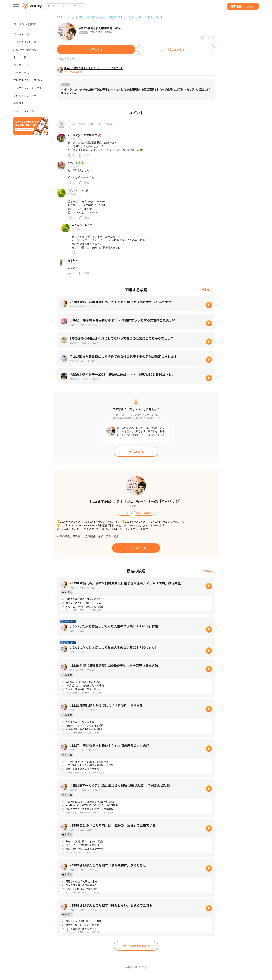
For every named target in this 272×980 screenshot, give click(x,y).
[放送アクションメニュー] (213, 37)
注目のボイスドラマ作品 (28, 80)
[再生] (209, 305)
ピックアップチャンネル (28, 88)
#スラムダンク (66, 59)
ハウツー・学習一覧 (25, 50)
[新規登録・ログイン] (243, 6)
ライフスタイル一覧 (25, 42)
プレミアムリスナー (25, 96)
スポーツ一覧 (21, 73)
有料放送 (19, 103)
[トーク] (125, 513)
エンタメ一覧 (21, 65)
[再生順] (207, 290)
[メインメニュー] (16, 6)
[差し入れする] (136, 452)
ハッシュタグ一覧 (24, 111)
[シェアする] (176, 50)
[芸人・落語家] (144, 513)
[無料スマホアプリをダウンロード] (31, 126)
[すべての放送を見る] (136, 946)
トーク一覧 (20, 57)
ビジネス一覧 (21, 34)
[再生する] (96, 50)
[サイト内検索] (81, 6)
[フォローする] (136, 548)
